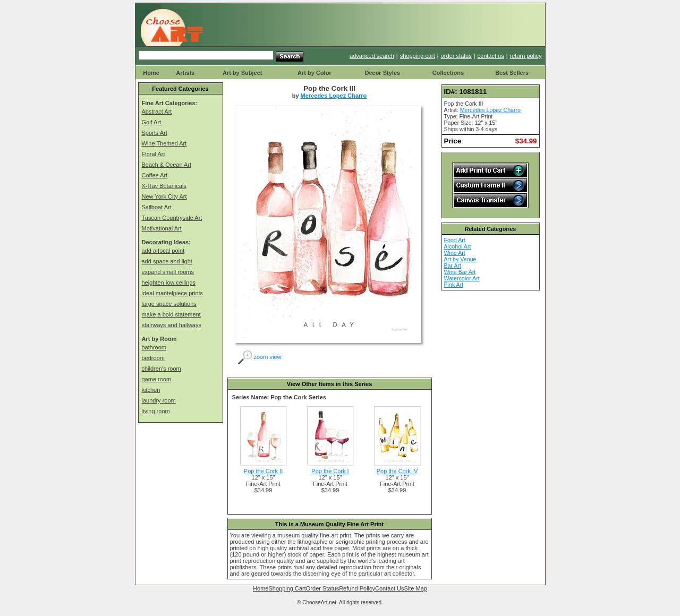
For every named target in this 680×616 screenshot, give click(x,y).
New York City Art (164, 196)
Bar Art (453, 266)
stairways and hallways (172, 325)
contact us (491, 56)
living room (156, 411)
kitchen (151, 390)
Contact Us (389, 588)
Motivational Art (162, 228)
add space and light (167, 261)
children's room (161, 369)
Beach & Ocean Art (167, 165)
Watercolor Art (462, 278)
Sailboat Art (157, 207)
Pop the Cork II (263, 471)
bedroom (153, 358)
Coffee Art (155, 175)
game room (157, 379)
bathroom (154, 347)
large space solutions (169, 304)
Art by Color (314, 73)
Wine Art (455, 253)
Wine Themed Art (164, 143)
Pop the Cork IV (397, 471)
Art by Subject (243, 73)
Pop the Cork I (330, 471)
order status (456, 56)
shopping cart (418, 56)
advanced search (372, 56)
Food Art (455, 240)
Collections (448, 73)
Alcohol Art (458, 246)
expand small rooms (168, 272)
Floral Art (154, 154)
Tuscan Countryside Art (172, 218)
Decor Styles (382, 73)
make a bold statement (171, 314)
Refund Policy (357, 588)
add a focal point (163, 251)
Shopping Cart (287, 588)
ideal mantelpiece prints (173, 293)
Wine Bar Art (460, 272)
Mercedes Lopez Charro (334, 96)
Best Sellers (512, 73)
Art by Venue (460, 259)
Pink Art (454, 285)
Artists (185, 73)
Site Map (415, 588)
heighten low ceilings (169, 283)
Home (151, 73)
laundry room (159, 400)
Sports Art (155, 133)
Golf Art (152, 122)
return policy (526, 56)
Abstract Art (157, 112)
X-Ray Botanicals (164, 186)
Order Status (322, 588)
